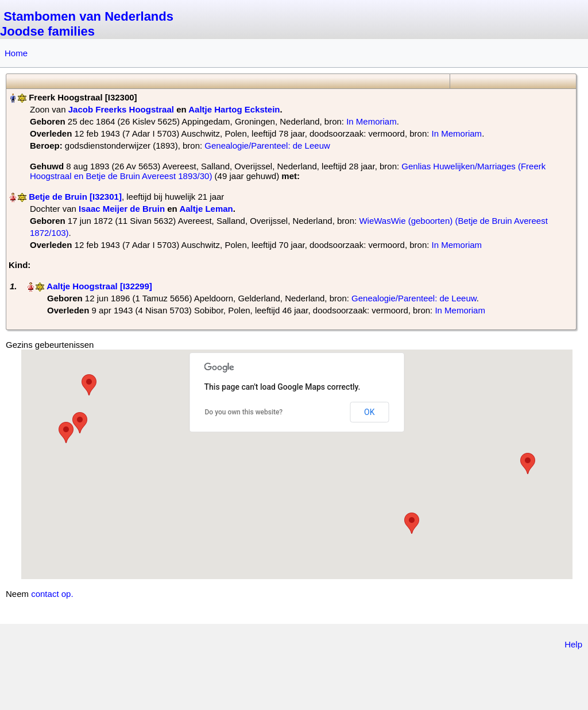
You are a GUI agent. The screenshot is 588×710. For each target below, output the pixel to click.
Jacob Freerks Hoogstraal (121, 109)
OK (369, 412)
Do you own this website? (244, 412)
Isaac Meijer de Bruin (122, 209)
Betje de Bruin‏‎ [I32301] (75, 197)
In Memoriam (372, 121)
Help (573, 644)
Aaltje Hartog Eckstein (234, 109)
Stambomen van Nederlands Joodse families (87, 24)
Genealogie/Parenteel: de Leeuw (267, 146)
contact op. (52, 594)
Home (16, 53)
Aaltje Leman (206, 209)
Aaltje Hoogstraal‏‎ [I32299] (99, 286)
